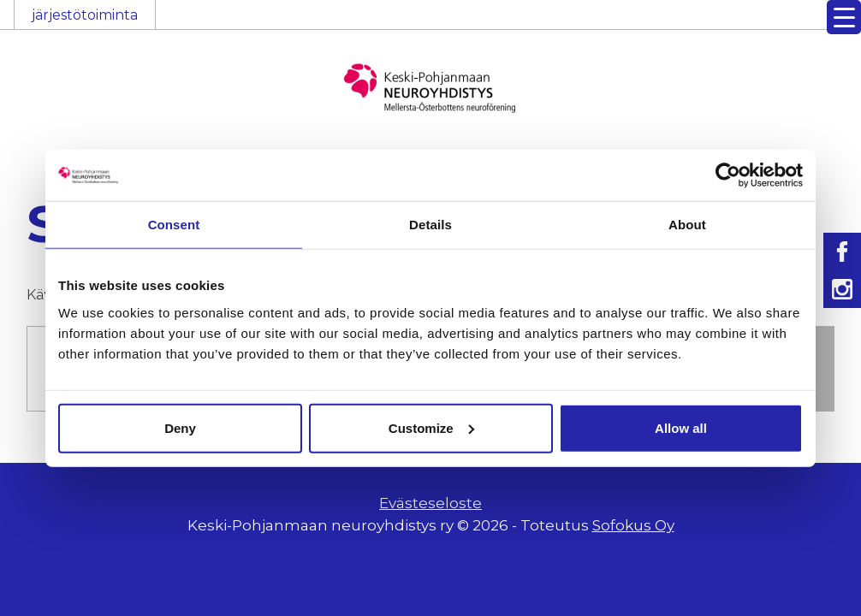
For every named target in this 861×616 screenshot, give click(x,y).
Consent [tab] (174, 225)
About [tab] (687, 225)
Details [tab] (430, 225)
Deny (180, 427)
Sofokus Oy (633, 525)
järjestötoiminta (85, 15)
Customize (431, 427)
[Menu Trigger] (844, 17)
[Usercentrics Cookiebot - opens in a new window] (728, 175)
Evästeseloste (430, 503)
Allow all (681, 427)
